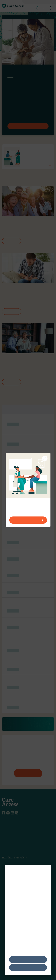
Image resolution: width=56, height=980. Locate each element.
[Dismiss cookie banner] (46, 871)
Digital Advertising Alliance (32, 921)
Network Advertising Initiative (26, 924)
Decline (28, 967)
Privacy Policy (36, 932)
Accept (28, 959)
